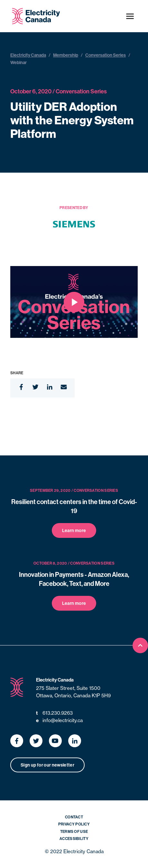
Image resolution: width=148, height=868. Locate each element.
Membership (66, 55)
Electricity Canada (28, 55)
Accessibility (74, 839)
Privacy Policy (74, 824)
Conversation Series (106, 55)
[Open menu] (130, 16)
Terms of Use (74, 831)
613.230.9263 (54, 713)
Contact (74, 817)
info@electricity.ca (59, 721)
